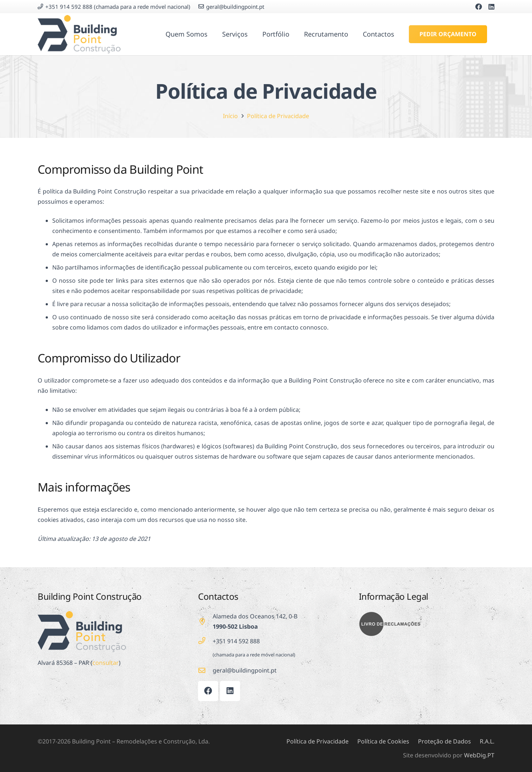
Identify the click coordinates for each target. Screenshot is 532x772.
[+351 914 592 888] (205, 641)
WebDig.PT (479, 755)
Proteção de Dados (444, 741)
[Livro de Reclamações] (427, 624)
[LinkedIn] (491, 7)
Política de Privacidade (278, 116)
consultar (106, 663)
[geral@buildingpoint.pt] (205, 670)
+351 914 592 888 (236, 641)
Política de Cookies (383, 741)
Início (230, 116)
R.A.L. (487, 741)
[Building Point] (79, 34)
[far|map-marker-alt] (205, 622)
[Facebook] (479, 7)
